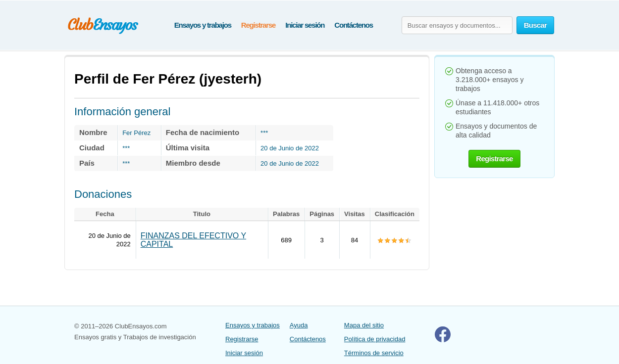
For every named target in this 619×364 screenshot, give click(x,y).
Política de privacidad (375, 339)
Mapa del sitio (364, 325)
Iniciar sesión (305, 25)
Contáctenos (354, 25)
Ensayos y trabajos (203, 25)
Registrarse (258, 25)
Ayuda (299, 325)
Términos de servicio (374, 353)
